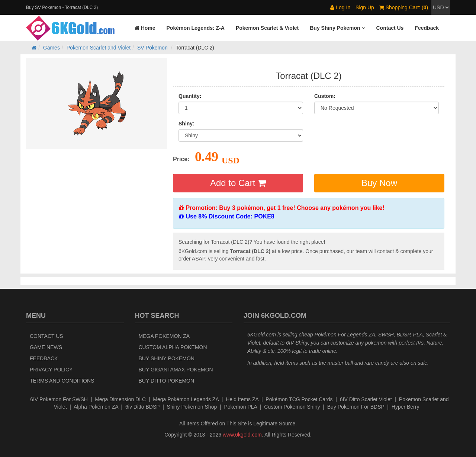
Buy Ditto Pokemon (167, 381)
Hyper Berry (406, 407)
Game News (46, 347)
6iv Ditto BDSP (142, 407)
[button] (337, 28)
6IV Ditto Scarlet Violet (366, 399)
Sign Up (365, 7)
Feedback (44, 358)
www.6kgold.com (242, 435)
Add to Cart (238, 183)
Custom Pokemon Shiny (292, 407)
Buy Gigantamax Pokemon (176, 370)
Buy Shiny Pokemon (167, 358)
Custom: (325, 96)
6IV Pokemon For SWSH (59, 399)
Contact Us (46, 336)
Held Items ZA (242, 399)
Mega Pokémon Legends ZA (186, 399)
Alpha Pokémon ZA (96, 407)
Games (52, 48)
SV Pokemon (152, 48)
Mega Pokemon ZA (164, 336)
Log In (340, 7)
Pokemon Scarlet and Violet (99, 48)
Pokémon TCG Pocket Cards (299, 399)
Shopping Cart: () (404, 7)
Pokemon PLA (240, 407)
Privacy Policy (51, 370)
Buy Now (379, 183)
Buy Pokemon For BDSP (356, 407)
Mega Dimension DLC (120, 399)
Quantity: (190, 96)
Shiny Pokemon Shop (192, 407)
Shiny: (186, 124)
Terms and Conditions (62, 381)
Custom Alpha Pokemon (173, 347)
